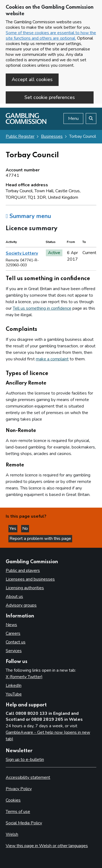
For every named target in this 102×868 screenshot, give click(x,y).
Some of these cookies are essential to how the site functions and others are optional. (51, 36)
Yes (13, 529)
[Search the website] (91, 118)
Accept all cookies (32, 79)
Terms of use (18, 812)
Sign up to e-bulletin (25, 760)
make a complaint (52, 359)
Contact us (16, 642)
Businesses (52, 136)
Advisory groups (21, 605)
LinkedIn (14, 686)
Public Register (20, 136)
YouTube (14, 694)
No (26, 529)
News (11, 625)
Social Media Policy (24, 823)
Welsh (12, 834)
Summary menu (28, 216)
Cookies (13, 800)
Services (14, 651)
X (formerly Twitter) (24, 677)
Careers (13, 633)
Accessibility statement (28, 777)
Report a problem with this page (40, 539)
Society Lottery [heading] (22, 253)
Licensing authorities (25, 588)
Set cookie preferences (50, 97)
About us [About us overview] (14, 597)
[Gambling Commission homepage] (26, 123)
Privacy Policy (19, 789)
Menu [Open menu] (73, 118)
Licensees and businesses (30, 579)
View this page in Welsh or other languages (47, 846)
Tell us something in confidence (42, 308)
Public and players (23, 571)
